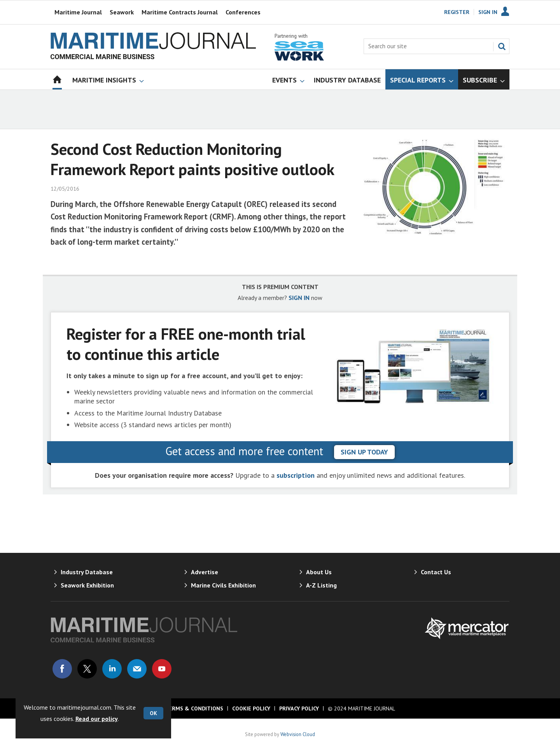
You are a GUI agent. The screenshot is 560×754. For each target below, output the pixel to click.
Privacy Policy (299, 708)
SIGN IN (299, 298)
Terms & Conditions (194, 708)
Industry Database (87, 572)
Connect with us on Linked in (112, 669)
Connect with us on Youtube (162, 669)
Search (502, 46)
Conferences (243, 12)
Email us (137, 669)
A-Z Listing (321, 585)
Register (457, 12)
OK (153, 713)
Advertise (205, 572)
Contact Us (436, 572)
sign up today (364, 452)
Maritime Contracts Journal (180, 12)
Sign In (488, 12)
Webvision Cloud (298, 734)
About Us (319, 572)
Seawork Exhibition (87, 585)
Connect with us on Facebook (62, 669)
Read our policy (97, 719)
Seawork (122, 12)
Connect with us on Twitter (87, 669)
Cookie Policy (251, 708)
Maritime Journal (78, 12)
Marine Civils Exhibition (223, 585)
